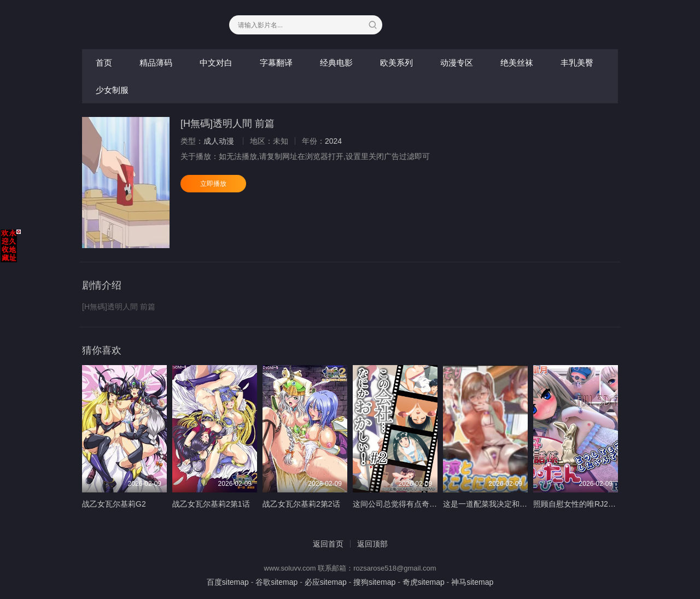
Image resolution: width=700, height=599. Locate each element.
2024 (333, 141)
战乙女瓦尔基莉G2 (114, 504)
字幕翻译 (276, 63)
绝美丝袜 (517, 63)
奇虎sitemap (424, 582)
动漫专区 (457, 63)
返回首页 (328, 544)
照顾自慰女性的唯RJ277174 (581, 504)
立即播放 (213, 184)
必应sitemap (326, 582)
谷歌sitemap (276, 582)
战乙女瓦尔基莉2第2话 (301, 504)
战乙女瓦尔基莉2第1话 (211, 504)
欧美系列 (396, 63)
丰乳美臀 (577, 63)
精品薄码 (156, 63)
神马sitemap (472, 582)
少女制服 (112, 90)
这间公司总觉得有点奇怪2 (397, 504)
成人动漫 (219, 141)
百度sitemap (228, 582)
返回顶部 (372, 544)
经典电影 (336, 63)
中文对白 (216, 63)
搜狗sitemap (374, 582)
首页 (104, 63)
